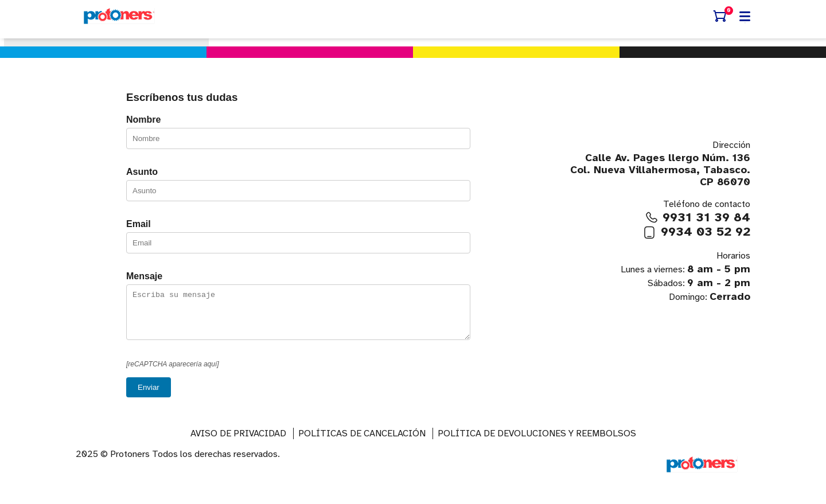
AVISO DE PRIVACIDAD (238, 442)
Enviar (149, 396)
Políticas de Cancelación (362, 442)
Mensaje (144, 276)
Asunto (142, 172)
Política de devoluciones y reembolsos (537, 442)
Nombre (143, 120)
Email (139, 224)
